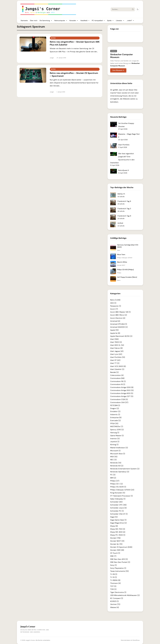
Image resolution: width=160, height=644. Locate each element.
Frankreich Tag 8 (124, 201)
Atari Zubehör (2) (117, 369)
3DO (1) (113, 303)
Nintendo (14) (116, 463)
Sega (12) (114, 517)
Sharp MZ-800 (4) (118, 532)
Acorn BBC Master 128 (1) (120, 312)
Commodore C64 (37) (119, 402)
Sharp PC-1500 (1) (118, 535)
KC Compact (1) (117, 598)
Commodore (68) (117, 378)
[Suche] (121, 9)
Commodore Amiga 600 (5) (122, 393)
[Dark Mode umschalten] (138, 9)
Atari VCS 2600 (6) (118, 366)
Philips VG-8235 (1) (118, 487)
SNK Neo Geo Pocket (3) (120, 562)
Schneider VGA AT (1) (119, 514)
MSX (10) (114, 457)
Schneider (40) (116, 502)
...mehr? (130, 21)
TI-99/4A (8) (115, 580)
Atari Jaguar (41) (117, 351)
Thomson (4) (115, 583)
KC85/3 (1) (114, 601)
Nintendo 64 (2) (117, 466)
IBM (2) (113, 478)
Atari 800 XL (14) (117, 345)
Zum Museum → (118, 70)
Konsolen (74, 21)
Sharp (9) (114, 526)
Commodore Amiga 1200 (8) (122, 387)
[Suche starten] (133, 9)
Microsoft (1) (115, 451)
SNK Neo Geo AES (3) (119, 559)
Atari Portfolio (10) (118, 357)
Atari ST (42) (115, 360)
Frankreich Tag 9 (124, 216)
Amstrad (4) (115, 321)
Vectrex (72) (115, 604)
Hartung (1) (115, 433)
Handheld (85, 21)
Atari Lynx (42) (116, 354)
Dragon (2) (115, 408)
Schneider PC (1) (117, 511)
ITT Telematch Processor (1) (121, 496)
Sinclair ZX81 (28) (117, 550)
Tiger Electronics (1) (118, 592)
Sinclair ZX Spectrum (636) (121, 547)
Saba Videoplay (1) (118, 499)
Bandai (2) (114, 372)
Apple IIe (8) (115, 333)
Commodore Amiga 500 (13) (122, 390)
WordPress (136, 640)
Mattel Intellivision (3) (119, 448)
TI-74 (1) (113, 577)
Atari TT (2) (115, 363)
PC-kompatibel (98, 21)
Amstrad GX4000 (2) (119, 327)
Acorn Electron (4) (118, 318)
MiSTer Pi (121, 194)
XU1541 (120, 223)
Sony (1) (113, 565)
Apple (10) (114, 330)
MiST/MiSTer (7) (117, 426)
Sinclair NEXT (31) (117, 541)
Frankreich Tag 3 (124, 209)
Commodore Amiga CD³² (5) (122, 396)
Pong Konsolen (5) (118, 493)
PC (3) (113, 475)
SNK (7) (113, 556)
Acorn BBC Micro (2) (119, 315)
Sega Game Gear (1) (118, 520)
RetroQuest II (124, 170)
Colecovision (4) (117, 375)
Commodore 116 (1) (118, 381)
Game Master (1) (117, 436)
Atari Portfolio (124, 145)
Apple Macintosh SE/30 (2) (121, 336)
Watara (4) (115, 607)
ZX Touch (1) (115, 553)
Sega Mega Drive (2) (118, 523)
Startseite (24, 21)
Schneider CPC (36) (118, 505)
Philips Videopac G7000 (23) (122, 490)
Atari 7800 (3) (116, 342)
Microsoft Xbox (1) (118, 454)
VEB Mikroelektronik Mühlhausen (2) (125, 595)
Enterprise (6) (116, 417)
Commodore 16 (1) (118, 384)
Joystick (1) (115, 442)
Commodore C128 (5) (119, 399)
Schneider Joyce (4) (118, 508)
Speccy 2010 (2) (117, 430)
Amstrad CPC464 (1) (119, 324)
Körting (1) (114, 445)
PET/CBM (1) (115, 405)
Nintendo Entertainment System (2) (125, 469)
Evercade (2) (115, 420)
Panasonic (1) (116, 306)
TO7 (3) (113, 586)
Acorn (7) (114, 309)
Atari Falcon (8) (116, 348)
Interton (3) (115, 439)
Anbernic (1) (115, 414)
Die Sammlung (46, 21)
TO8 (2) (113, 589)
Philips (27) (115, 481)
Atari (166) (114, 339)
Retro (53, 38)
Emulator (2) (115, 411)
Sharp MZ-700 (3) (118, 529)
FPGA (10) (114, 423)
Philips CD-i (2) (116, 484)
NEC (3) (113, 460)
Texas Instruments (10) (119, 571)
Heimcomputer (61, 21)
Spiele (110, 21)
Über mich (34, 21)
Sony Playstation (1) (118, 568)
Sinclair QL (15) (116, 544)
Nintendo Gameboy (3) (120, 472)
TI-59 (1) (114, 574)
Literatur (120, 21)
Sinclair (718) (115, 538)
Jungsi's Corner (30, 640)
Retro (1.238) (115, 300)
